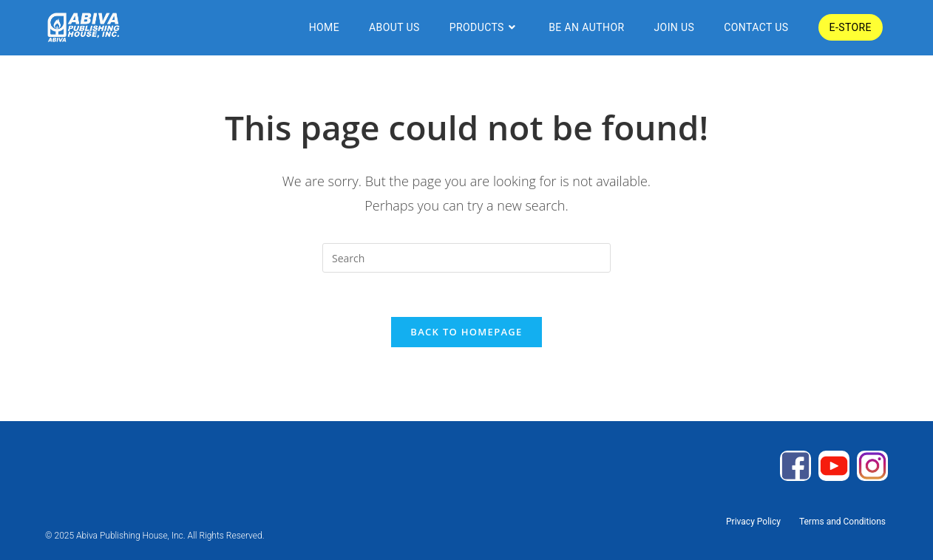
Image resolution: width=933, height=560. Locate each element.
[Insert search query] (466, 258)
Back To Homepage (466, 332)
